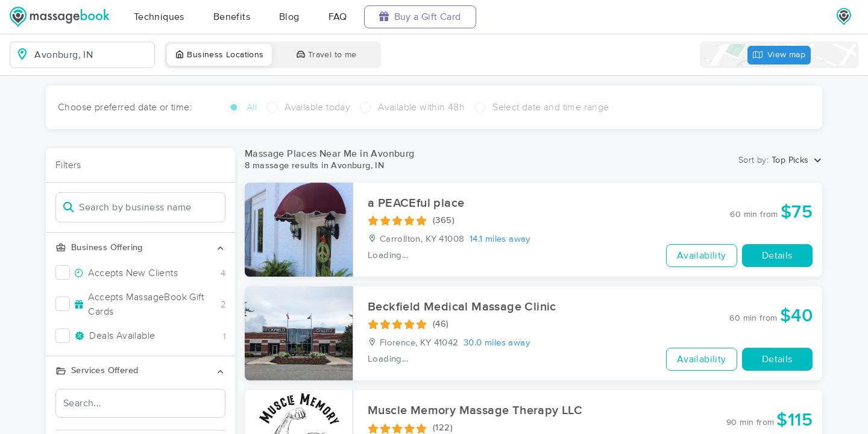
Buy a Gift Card (420, 17)
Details (777, 256)
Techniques (159, 17)
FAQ (338, 17)
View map (779, 55)
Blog (289, 17)
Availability (702, 256)
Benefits (232, 17)
